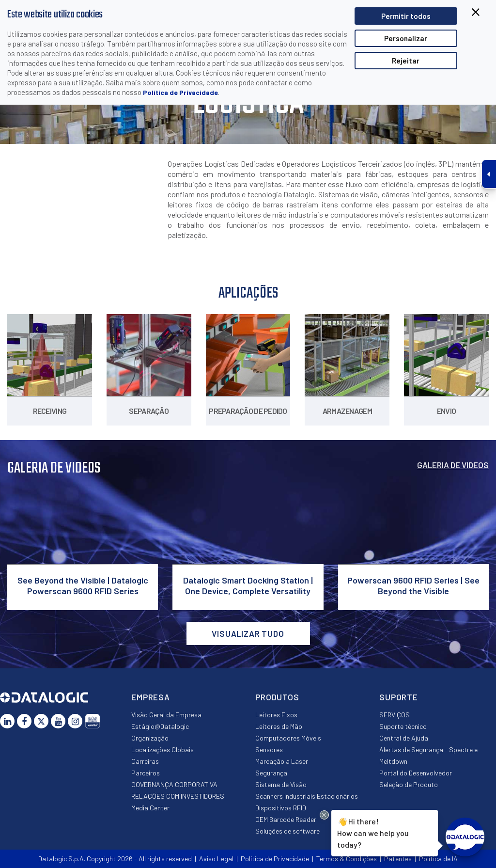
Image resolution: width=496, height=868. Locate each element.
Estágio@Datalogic (160, 726)
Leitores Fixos (276, 715)
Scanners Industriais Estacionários (307, 796)
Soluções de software (287, 831)
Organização (150, 738)
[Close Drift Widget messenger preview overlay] (324, 815)
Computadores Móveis (288, 738)
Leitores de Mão (279, 726)
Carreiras (145, 761)
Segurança (271, 773)
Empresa (151, 697)
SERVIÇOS (395, 715)
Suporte (399, 697)
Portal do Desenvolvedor (416, 773)
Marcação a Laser (282, 761)
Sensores (269, 750)
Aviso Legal (216, 859)
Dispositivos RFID (281, 808)
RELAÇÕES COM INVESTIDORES (178, 796)
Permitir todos (406, 16)
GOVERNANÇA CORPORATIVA (174, 784)
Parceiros (146, 773)
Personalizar (406, 38)
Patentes (398, 859)
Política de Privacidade (180, 92)
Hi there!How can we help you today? (372, 832)
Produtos (277, 697)
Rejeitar (406, 61)
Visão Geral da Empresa (166, 715)
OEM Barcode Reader (286, 819)
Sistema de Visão (281, 784)
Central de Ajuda (404, 738)
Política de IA (438, 859)
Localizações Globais (163, 750)
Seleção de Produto (409, 784)
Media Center (150, 808)
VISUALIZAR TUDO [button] (248, 633)
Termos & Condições (347, 859)
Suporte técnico (403, 726)
